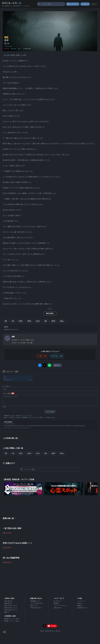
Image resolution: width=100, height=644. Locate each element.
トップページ (81, 601)
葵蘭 (13, 337)
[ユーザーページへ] (7, 43)
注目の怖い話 (8, 601)
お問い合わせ (58, 608)
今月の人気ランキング (11, 610)
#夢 (6, 321)
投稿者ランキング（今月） (12, 619)
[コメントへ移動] (5, 632)
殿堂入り (7, 612)
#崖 (13, 321)
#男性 (21, 321)
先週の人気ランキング (11, 608)
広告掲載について (35, 601)
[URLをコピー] (57, 365)
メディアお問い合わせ (37, 603)
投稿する (80, 605)
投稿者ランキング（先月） (12, 621)
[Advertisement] (50, 506)
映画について (34, 605)
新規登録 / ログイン (83, 608)
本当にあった (12, 3)
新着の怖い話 (8, 603)
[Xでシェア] (45, 365)
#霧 (46, 321)
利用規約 (6, 416)
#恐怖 (29, 321)
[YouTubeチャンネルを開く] (52, 626)
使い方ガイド (58, 601)
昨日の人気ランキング (11, 605)
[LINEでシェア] (49, 365)
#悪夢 (53, 321)
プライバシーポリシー (60, 605)
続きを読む (50, 313)
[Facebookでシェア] (40, 365)
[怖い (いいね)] (42, 356)
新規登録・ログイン (28, 417)
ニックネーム (7, 386)
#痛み (62, 321)
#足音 (38, 321)
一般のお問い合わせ (36, 608)
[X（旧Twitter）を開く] (44, 626)
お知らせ (80, 603)
